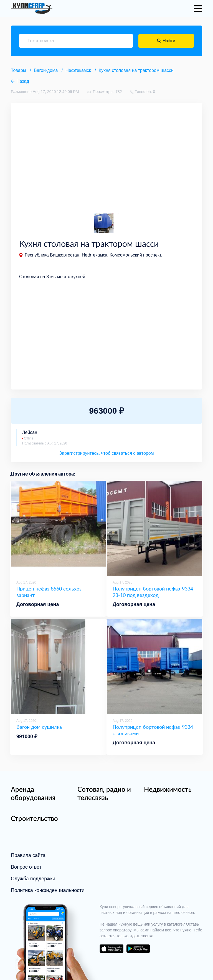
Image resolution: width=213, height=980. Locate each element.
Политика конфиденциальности (48, 890)
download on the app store (111, 949)
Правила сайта (28, 855)
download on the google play (138, 949)
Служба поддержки (33, 879)
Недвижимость (168, 789)
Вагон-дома (46, 70)
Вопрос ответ (26, 867)
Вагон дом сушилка (39, 727)
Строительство (34, 818)
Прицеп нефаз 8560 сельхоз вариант (49, 592)
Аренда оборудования (33, 793)
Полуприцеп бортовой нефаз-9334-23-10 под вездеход (154, 592)
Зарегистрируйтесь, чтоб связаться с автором (106, 453)
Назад (23, 81)
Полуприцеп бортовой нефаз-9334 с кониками (153, 730)
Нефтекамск (78, 70)
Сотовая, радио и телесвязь (104, 793)
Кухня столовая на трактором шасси (136, 70)
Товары (18, 70)
